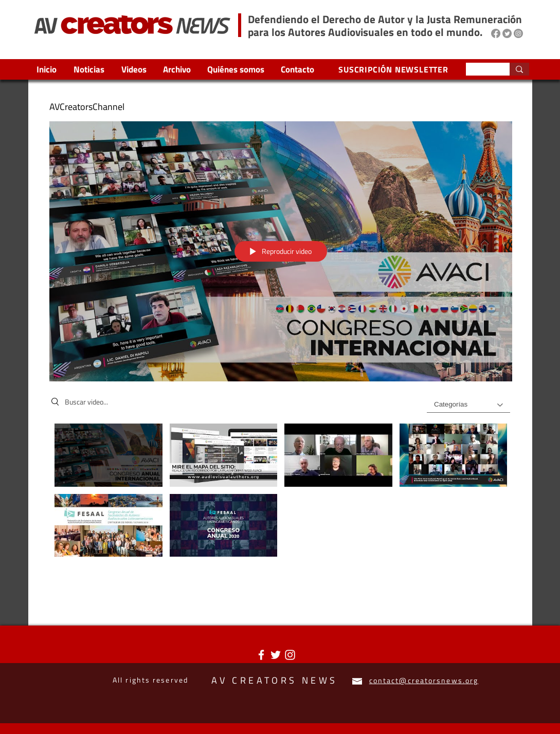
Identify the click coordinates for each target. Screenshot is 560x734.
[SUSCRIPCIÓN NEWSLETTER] (395, 69)
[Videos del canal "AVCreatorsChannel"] (281, 493)
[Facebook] (496, 33)
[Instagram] (518, 33)
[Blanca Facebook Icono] (261, 655)
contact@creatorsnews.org (424, 680)
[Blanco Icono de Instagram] (290, 655)
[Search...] (480, 71)
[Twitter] (507, 33)
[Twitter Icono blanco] (276, 655)
